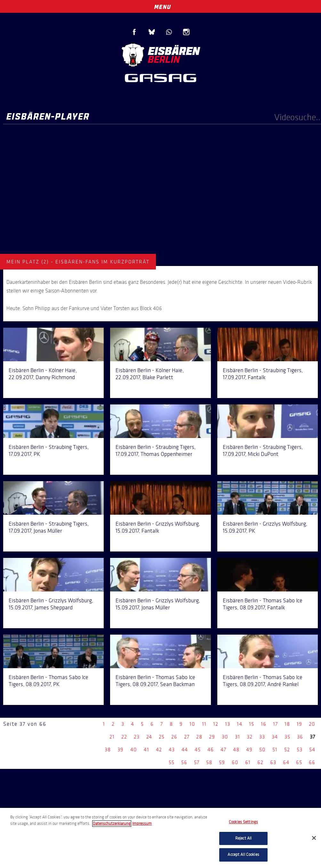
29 (212, 737)
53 (300, 750)
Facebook (134, 32)
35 (287, 737)
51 (275, 750)
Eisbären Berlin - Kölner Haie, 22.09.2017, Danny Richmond (43, 374)
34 (275, 737)
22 (124, 737)
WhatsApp (169, 32)
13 (228, 724)
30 (225, 737)
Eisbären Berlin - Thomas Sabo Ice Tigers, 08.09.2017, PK (48, 681)
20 (312, 724)
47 (223, 750)
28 (199, 737)
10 (192, 724)
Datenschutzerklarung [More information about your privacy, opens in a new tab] (112, 824)
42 (159, 750)
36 (300, 737)
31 (237, 737)
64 (286, 762)
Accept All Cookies (243, 855)
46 (211, 750)
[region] (160, 838)
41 (146, 750)
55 (172, 762)
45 (198, 750)
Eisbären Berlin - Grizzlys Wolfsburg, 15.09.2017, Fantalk (158, 527)
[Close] (314, 838)
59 (222, 762)
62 (260, 762)
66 (312, 762)
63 (273, 762)
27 (187, 737)
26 (174, 737)
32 (250, 737)
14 (240, 724)
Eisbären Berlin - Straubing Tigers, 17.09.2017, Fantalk (263, 374)
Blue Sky (152, 32)
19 (299, 724)
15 (252, 724)
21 (112, 737)
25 (162, 737)
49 (249, 750)
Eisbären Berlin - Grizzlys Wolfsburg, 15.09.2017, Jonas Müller (158, 604)
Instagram (186, 32)
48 (236, 750)
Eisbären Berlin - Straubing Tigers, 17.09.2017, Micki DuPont (263, 450)
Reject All (243, 838)
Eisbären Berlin (161, 54)
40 (134, 750)
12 (216, 724)
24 (149, 737)
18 (287, 724)
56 (184, 762)
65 (299, 762)
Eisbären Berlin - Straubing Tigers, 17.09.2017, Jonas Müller (49, 527)
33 (262, 737)
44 (185, 750)
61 (248, 762)
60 (235, 762)
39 (120, 750)
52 (287, 750)
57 (197, 762)
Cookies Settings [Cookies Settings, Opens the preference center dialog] (243, 822)
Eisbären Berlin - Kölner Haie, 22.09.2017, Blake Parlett (150, 374)
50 (262, 750)
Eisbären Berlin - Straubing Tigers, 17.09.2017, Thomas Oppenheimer (156, 450)
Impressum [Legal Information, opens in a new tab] (142, 824)
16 (264, 724)
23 (137, 737)
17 (275, 724)
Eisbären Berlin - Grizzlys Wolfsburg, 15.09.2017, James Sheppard (51, 604)
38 (108, 750)
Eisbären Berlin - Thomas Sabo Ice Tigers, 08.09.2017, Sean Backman (155, 681)
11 (204, 724)
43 (172, 750)
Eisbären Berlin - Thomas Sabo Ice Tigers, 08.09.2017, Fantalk (263, 604)
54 (312, 750)
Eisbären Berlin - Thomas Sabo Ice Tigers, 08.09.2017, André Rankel (263, 681)
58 (209, 762)
